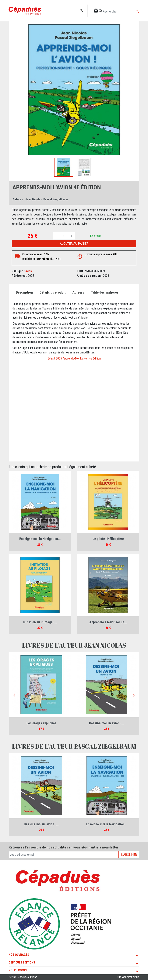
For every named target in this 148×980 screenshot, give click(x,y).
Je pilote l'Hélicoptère (108, 539)
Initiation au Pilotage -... (40, 622)
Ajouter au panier (74, 244)
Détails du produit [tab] (53, 292)
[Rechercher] (122, 12)
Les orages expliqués (41, 723)
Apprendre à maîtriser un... (108, 622)
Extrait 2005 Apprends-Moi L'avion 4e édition (74, 358)
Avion (29, 271)
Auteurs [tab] (78, 292)
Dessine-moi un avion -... (107, 723)
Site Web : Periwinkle (128, 977)
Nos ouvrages (19, 955)
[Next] (134, 695)
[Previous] (14, 695)
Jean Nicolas (33, 199)
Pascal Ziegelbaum (56, 199)
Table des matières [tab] (105, 292)
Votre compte (19, 970)
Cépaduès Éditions (22, 962)
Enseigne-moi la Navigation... (40, 539)
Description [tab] (24, 292)
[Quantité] (64, 236)
